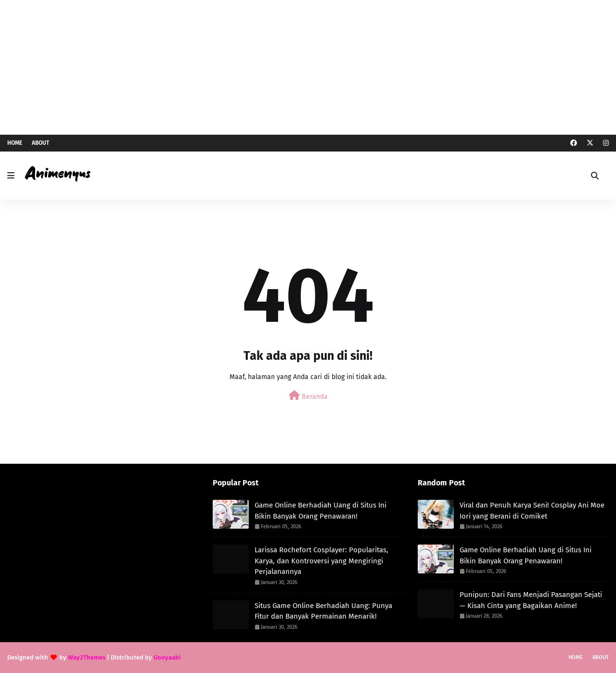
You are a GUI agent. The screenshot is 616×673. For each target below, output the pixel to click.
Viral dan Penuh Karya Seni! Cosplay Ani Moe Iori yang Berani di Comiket (532, 511)
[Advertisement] (308, 67)
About (40, 143)
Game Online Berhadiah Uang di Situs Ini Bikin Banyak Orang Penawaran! (321, 511)
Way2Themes (87, 657)
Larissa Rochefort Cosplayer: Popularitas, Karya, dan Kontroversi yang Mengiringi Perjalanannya (321, 561)
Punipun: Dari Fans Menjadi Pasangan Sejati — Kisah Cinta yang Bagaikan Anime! (531, 600)
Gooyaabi (167, 657)
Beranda (308, 396)
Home (15, 143)
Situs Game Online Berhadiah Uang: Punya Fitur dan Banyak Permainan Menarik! (323, 611)
